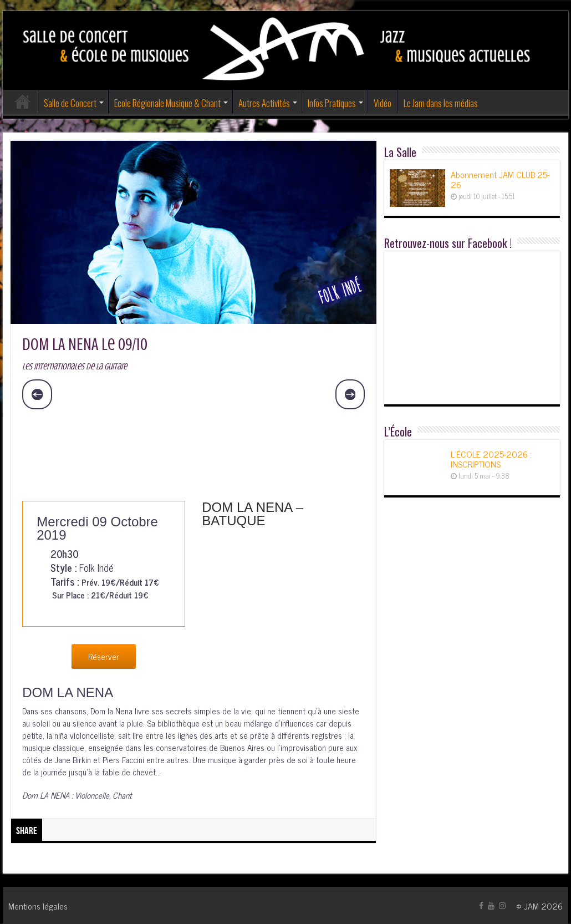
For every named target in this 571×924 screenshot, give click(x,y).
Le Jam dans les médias (441, 103)
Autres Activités (264, 103)
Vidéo (383, 103)
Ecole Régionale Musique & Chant (167, 103)
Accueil (23, 101)
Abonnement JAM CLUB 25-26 (500, 179)
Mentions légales (38, 906)
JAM (531, 906)
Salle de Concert (70, 103)
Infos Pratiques (332, 103)
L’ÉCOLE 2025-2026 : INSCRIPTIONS (491, 459)
